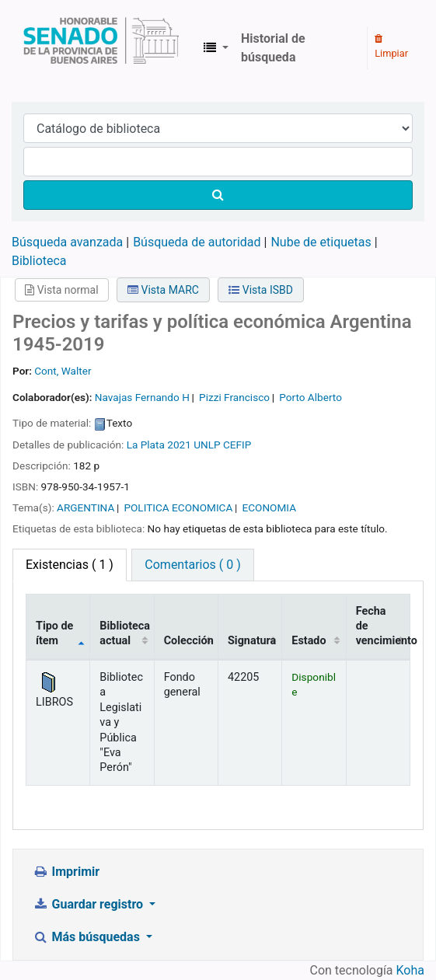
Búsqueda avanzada (67, 242)
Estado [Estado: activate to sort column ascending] (309, 641)
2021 (179, 445)
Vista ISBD (261, 290)
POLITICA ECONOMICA (178, 507)
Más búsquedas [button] (88, 937)
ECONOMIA (269, 507)
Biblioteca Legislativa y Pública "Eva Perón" (101, 48)
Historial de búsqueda (273, 48)
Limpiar (391, 47)
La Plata (146, 445)
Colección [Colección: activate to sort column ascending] (189, 641)
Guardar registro (89, 904)
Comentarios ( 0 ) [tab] (192, 565)
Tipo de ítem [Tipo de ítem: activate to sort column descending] (54, 633)
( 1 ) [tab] (70, 565)
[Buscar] (218, 195)
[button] (216, 48)
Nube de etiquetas (321, 242)
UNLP (207, 445)
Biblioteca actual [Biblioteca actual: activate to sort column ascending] (125, 633)
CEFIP (237, 445)
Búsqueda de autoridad (197, 242)
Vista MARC (163, 290)
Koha (410, 970)
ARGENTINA (85, 507)
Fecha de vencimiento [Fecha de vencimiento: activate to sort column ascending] (383, 626)
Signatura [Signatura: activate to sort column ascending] (252, 641)
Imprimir (66, 872)
